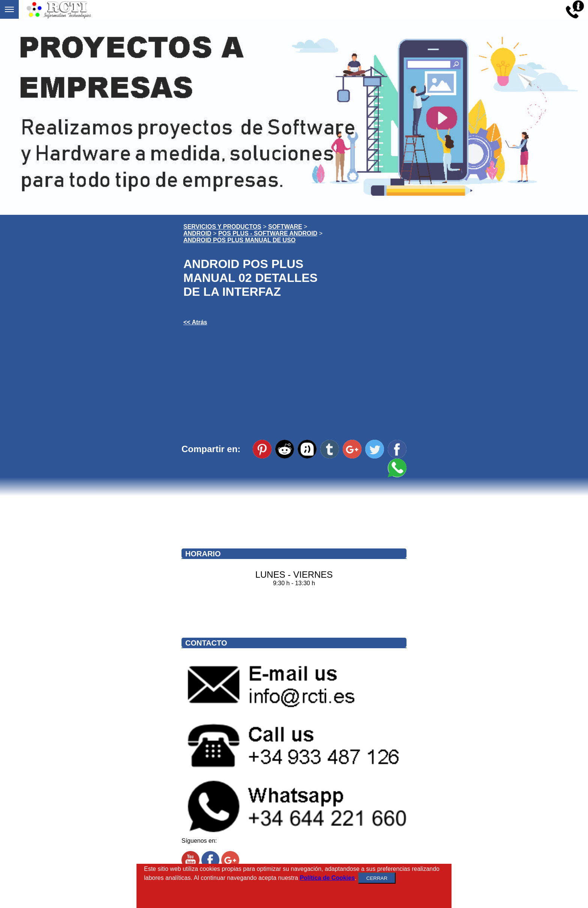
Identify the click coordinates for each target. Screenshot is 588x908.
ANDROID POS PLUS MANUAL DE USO (239, 240)
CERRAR (377, 878)
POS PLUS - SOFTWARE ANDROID (268, 233)
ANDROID (197, 233)
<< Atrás (195, 322)
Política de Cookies (327, 878)
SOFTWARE (285, 227)
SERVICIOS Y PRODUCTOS (222, 227)
